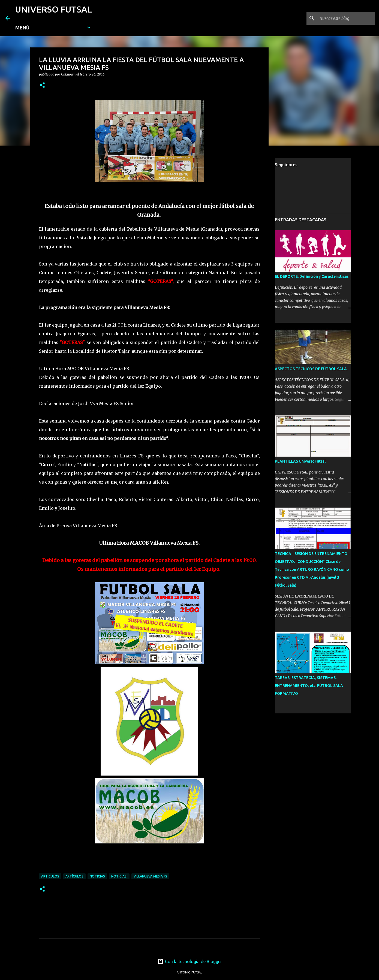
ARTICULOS (50, 876)
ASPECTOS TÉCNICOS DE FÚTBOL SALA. (311, 369)
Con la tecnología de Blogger (190, 961)
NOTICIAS (97, 876)
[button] (42, 85)
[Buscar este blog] (346, 18)
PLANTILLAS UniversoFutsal (300, 461)
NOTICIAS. (119, 876)
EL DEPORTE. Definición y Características (312, 276)
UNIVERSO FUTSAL (54, 9)
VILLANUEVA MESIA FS (150, 876)
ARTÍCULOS (74, 876)
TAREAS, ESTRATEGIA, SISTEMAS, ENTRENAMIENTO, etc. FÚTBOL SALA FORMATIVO (309, 686)
